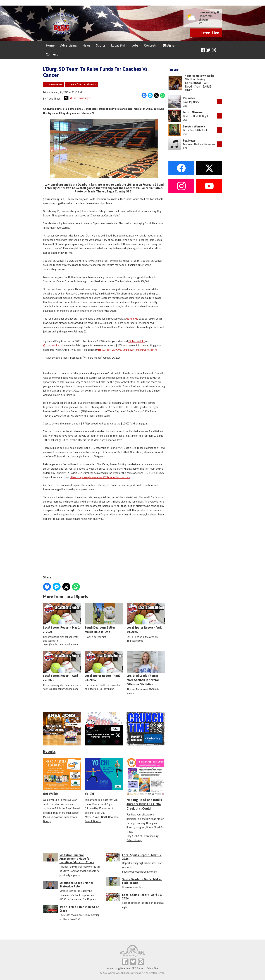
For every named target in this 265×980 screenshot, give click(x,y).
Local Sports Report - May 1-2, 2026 (62, 618)
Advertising (69, 45)
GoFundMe (132, 319)
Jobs (135, 45)
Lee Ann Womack (194, 126)
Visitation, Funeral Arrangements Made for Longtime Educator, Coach (77, 859)
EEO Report (138, 968)
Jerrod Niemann (193, 112)
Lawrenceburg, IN (209, 13)
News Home (55, 84)
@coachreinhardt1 (53, 346)
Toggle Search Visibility (220, 50)
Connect (52, 54)
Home (50, 45)
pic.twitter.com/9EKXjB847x (142, 350)
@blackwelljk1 (137, 341)
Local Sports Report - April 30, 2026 (146, 618)
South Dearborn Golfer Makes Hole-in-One (104, 618)
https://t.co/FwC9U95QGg (111, 350)
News (86, 45)
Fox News (189, 141)
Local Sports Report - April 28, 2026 (104, 666)
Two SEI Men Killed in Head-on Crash (79, 909)
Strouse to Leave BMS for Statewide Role (76, 885)
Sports (101, 45)
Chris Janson (193, 83)
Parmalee (189, 98)
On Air (167, 45)
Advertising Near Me (119, 968)
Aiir (143, 973)
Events (49, 751)
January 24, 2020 (112, 358)
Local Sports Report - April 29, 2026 (62, 666)
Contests (150, 45)
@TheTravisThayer (77, 98)
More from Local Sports (83, 84)
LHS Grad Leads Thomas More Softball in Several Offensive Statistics (146, 668)
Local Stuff (119, 45)
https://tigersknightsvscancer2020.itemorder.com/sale (100, 477)
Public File (152, 968)
